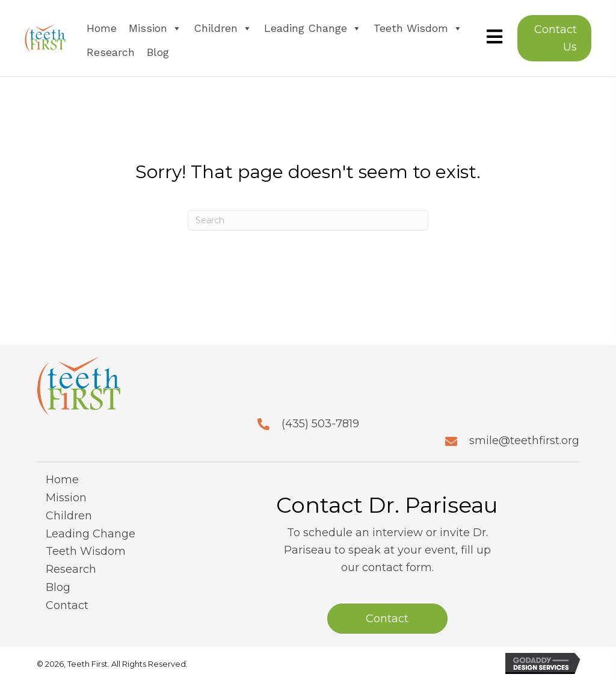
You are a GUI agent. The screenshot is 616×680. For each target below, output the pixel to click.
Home (102, 28)
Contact (67, 605)
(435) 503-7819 (320, 424)
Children (223, 28)
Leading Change (313, 28)
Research (111, 52)
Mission (155, 28)
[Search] (308, 220)
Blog (158, 52)
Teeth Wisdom (418, 28)
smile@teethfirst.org (524, 440)
